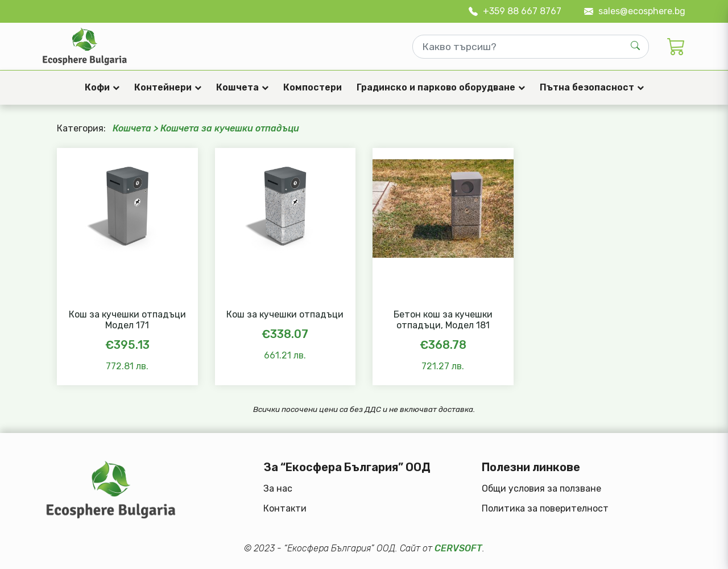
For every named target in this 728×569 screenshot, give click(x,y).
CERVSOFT (458, 548)
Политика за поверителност (545, 508)
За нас (278, 488)
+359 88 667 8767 (515, 11)
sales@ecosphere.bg (635, 11)
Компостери (313, 87)
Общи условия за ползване (541, 488)
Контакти (285, 508)
